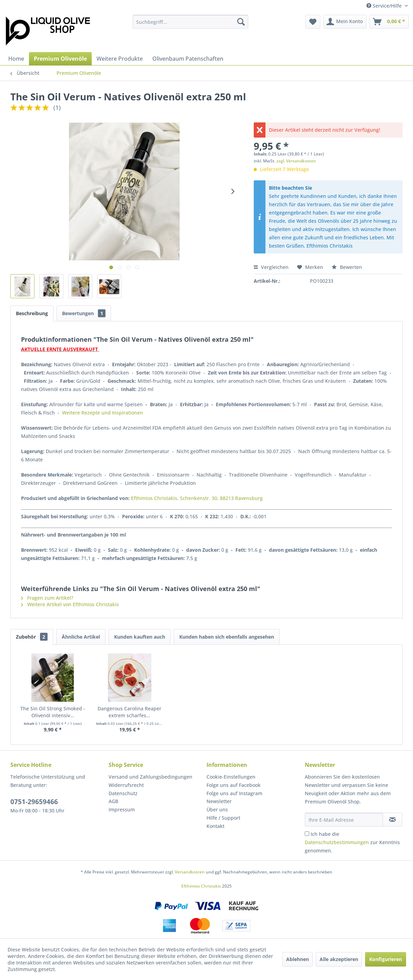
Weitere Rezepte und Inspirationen (103, 413)
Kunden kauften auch (140, 637)
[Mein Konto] (345, 22)
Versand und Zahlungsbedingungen (150, 777)
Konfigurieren (386, 959)
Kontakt (215, 826)
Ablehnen (298, 959)
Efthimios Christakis (201, 886)
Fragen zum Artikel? (47, 598)
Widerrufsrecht (126, 785)
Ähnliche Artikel (81, 637)
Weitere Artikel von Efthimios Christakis (70, 604)
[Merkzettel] (313, 22)
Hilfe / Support (223, 818)
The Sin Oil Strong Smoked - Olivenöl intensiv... (53, 712)
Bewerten (347, 267)
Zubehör (32, 637)
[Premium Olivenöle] (60, 59)
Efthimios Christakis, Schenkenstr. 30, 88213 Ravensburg (197, 498)
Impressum (122, 809)
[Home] (16, 59)
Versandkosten (190, 872)
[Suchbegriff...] (190, 22)
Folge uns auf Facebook (234, 785)
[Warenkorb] (389, 22)
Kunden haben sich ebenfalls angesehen (227, 637)
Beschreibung (32, 313)
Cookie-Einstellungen (231, 777)
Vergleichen (271, 267)
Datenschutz (123, 793)
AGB (113, 801)
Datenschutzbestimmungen (337, 842)
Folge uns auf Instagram (234, 793)
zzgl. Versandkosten (296, 161)
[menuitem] (190, 22)
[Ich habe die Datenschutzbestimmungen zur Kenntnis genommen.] (307, 834)
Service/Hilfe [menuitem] (385, 6)
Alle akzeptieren (339, 959)
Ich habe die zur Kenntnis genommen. (352, 842)
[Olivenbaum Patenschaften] (188, 59)
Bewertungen (84, 313)
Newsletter (219, 801)
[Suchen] (241, 22)
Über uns (217, 809)
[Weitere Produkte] (120, 59)
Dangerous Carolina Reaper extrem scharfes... (129, 712)
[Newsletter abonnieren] (392, 820)
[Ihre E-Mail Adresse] (344, 820)
